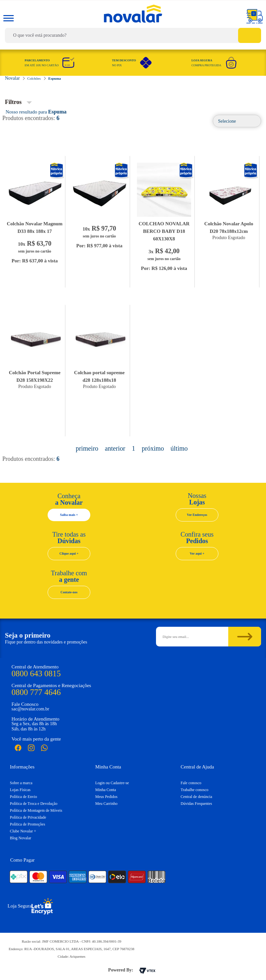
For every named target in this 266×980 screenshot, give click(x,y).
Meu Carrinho (106, 804)
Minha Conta (106, 790)
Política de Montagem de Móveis (36, 810)
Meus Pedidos (106, 797)
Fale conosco (191, 783)
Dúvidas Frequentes (196, 804)
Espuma (55, 78)
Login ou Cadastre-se (112, 783)
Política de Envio (23, 797)
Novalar (57, 171)
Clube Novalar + (23, 831)
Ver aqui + (197, 553)
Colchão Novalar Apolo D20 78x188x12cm (229, 227)
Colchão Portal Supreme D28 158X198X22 (35, 376)
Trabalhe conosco (195, 790)
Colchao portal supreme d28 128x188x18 (100, 376)
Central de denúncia (196, 797)
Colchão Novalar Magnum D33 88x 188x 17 (35, 227)
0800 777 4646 (36, 692)
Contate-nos (69, 592)
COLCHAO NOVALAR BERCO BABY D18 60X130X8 (164, 231)
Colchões (34, 78)
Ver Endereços (197, 515)
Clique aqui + (69, 553)
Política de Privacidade (28, 817)
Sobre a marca (21, 783)
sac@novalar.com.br (30, 709)
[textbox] (133, 35)
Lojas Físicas (20, 790)
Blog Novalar (21, 838)
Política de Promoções (27, 824)
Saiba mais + (69, 515)
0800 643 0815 (36, 674)
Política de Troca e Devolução (34, 804)
